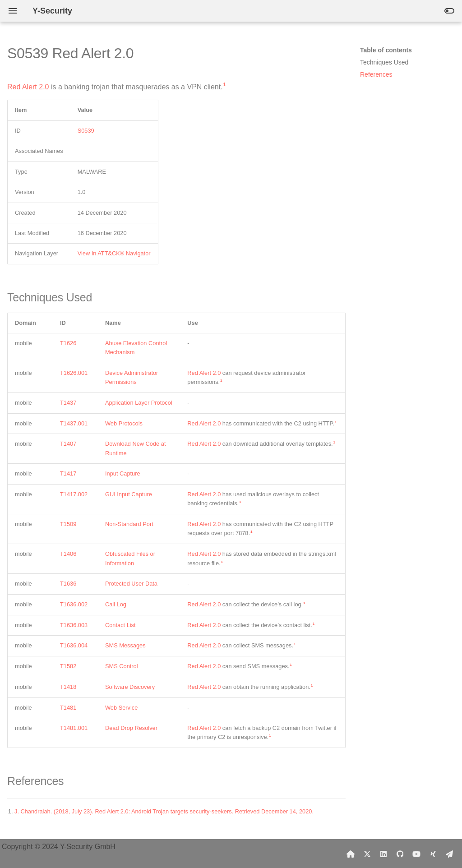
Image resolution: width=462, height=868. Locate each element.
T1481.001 (74, 728)
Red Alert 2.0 (28, 87)
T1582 (68, 666)
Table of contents (386, 50)
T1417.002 (74, 494)
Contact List (120, 625)
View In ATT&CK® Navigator (114, 253)
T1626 (68, 343)
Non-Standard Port (129, 524)
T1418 (68, 687)
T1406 (68, 554)
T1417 (68, 473)
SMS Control (122, 666)
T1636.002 (74, 604)
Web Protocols (124, 423)
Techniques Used (384, 62)
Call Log (116, 604)
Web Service (121, 708)
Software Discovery (130, 687)
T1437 (68, 403)
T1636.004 (74, 645)
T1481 (68, 708)
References (376, 74)
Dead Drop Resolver (131, 728)
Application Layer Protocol (139, 403)
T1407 (68, 444)
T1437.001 (74, 423)
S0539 (86, 131)
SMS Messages (125, 645)
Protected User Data (131, 584)
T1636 (68, 584)
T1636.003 (74, 625)
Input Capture (123, 473)
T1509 (68, 524)
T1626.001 (74, 373)
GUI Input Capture (129, 494)
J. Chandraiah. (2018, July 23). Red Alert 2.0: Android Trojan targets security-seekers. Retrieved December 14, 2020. (164, 811)
